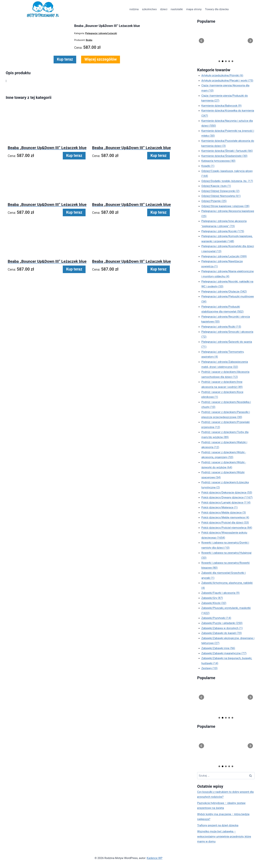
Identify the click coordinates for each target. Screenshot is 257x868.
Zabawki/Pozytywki (216, 618)
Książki (208, 166)
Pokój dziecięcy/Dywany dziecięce (227, 497)
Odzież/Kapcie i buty (216, 186)
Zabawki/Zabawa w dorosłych (222, 628)
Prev (201, 41)
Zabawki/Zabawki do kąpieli (222, 633)
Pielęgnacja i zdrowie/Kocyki (223, 231)
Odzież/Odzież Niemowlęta (221, 196)
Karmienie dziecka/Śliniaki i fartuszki (227, 151)
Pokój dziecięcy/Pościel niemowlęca (227, 528)
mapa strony (194, 9)
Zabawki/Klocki (214, 603)
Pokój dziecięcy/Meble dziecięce (224, 512)
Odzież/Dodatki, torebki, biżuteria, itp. (227, 181)
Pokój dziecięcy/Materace (220, 507)
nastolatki (177, 9)
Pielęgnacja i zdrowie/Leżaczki (224, 256)
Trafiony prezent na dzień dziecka (218, 825)
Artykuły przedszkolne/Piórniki (222, 75)
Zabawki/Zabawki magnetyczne (224, 653)
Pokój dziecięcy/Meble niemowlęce (225, 517)
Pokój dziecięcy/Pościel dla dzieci (225, 523)
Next (250, 41)
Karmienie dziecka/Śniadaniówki (224, 156)
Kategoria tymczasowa (218, 161)
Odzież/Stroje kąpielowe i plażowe (225, 206)
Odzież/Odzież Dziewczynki (220, 191)
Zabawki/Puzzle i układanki (222, 623)
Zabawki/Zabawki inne (218, 648)
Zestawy (210, 668)
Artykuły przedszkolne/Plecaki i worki (227, 80)
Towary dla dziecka (217, 9)
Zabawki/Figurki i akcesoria (221, 593)
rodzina (134, 9)
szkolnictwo (149, 9)
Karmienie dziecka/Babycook (222, 106)
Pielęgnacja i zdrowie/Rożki (221, 327)
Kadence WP (155, 858)
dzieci (164, 9)
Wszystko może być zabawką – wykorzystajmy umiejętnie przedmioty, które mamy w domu (224, 836)
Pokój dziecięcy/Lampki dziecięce (226, 502)
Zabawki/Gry (212, 598)
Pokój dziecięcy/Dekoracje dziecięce (227, 492)
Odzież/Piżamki (214, 201)
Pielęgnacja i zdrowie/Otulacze (224, 291)
